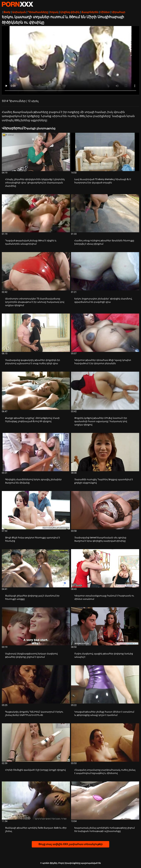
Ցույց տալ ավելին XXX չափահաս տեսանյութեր (70, 844)
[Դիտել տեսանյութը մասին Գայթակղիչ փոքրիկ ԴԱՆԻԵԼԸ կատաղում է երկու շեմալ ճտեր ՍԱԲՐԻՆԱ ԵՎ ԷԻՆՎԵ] (36, 684)
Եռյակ (54, 12)
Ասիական (19, 12)
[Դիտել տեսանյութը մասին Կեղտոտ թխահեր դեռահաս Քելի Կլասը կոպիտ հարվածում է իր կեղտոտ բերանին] (105, 333)
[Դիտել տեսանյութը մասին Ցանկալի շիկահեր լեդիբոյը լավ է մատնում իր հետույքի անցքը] (36, 568)
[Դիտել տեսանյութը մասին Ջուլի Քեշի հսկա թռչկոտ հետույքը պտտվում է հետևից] (36, 510)
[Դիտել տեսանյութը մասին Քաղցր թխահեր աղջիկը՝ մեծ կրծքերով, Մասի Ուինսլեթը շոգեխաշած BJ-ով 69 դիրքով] (36, 391)
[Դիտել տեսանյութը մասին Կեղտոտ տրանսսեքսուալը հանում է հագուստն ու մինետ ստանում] (105, 568)
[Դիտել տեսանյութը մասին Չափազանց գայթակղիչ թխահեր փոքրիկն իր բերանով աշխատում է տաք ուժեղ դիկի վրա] (36, 333)
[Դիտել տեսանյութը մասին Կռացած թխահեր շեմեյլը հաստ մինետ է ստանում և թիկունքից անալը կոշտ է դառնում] (105, 684)
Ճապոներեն (90, 12)
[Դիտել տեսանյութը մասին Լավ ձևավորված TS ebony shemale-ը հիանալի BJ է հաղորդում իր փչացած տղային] (105, 152)
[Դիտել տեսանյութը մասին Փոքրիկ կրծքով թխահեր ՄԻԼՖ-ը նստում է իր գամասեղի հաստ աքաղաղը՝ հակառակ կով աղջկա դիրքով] (105, 391)
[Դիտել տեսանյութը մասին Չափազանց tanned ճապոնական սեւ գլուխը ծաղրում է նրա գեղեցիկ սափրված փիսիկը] (105, 510)
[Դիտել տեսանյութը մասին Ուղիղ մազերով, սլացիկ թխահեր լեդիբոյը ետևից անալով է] (105, 626)
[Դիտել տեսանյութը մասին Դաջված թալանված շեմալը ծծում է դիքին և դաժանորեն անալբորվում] (36, 213)
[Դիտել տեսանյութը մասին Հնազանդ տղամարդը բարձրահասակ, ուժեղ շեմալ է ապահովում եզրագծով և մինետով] (105, 742)
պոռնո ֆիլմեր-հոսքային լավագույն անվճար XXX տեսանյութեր (17, 4)
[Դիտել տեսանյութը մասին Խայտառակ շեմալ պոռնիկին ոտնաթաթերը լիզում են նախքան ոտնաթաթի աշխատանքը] (105, 801)
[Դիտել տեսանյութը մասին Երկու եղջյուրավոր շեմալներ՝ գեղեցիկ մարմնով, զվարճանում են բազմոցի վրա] (105, 271)
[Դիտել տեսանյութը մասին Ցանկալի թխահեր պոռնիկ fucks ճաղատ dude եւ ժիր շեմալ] (36, 801)
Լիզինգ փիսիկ (70, 12)
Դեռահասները (38, 12)
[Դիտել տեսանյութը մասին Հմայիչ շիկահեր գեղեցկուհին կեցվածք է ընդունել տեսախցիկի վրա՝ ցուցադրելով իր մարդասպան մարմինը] (36, 152)
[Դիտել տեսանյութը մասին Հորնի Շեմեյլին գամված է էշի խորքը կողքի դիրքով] (36, 742)
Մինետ (105, 12)
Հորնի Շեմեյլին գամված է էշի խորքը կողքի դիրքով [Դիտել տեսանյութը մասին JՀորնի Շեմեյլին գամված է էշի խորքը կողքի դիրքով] (35, 770)
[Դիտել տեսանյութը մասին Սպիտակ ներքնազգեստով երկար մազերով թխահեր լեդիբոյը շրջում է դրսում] (36, 626)
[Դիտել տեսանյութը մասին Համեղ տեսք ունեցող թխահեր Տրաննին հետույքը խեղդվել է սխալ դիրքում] (105, 213)
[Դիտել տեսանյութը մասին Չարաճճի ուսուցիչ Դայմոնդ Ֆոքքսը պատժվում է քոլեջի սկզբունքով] (105, 452)
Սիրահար (118, 12)
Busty (7, 12)
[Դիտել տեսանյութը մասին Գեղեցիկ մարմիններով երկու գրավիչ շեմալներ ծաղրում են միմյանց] (36, 452)
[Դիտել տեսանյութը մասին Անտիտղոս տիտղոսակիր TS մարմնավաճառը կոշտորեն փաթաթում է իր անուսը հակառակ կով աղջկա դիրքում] (36, 271)
